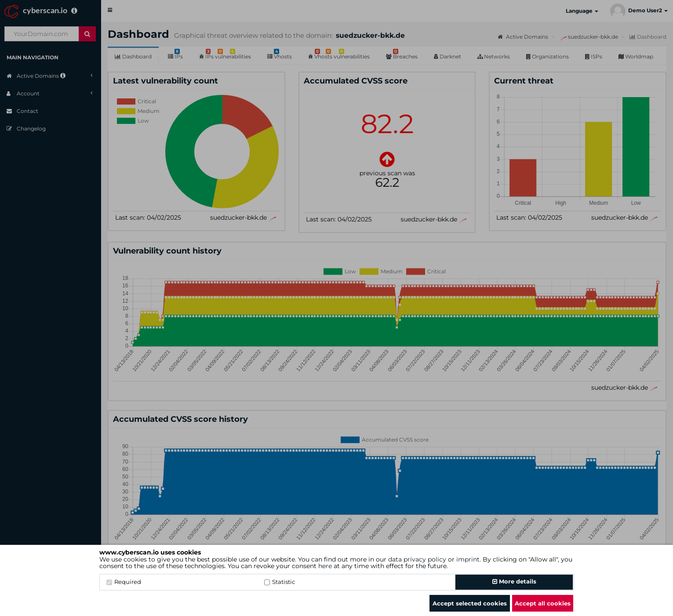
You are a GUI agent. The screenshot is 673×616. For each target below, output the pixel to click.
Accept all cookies (543, 603)
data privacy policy (417, 559)
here (325, 566)
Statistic (280, 582)
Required (124, 582)
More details (514, 581)
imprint (468, 559)
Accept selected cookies (470, 603)
